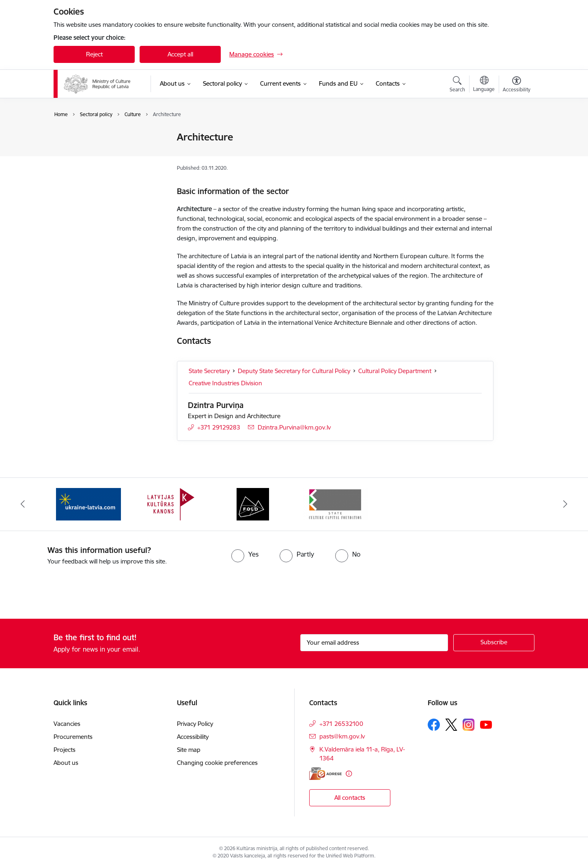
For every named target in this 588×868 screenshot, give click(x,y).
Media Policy (79, 166)
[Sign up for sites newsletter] (494, 643)
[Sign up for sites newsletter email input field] (374, 643)
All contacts (350, 798)
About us (66, 763)
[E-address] (325, 774)
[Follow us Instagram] (469, 724)
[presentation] (68, 589)
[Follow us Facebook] (434, 725)
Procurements (73, 737)
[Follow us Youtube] (486, 724)
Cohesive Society (85, 152)
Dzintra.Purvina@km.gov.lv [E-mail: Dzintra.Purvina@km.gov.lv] (294, 427)
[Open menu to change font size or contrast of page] (517, 85)
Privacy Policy (195, 724)
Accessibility (194, 737)
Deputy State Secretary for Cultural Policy (294, 371)
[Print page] (515, 134)
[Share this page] (515, 154)
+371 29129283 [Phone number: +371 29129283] (219, 427)
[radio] (245, 554)
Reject (94, 54)
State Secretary (209, 371)
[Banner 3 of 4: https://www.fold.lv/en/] (253, 504)
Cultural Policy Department (395, 371)
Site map (189, 750)
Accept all (180, 54)
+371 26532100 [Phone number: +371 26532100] (341, 724)
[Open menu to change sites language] (484, 85)
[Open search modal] (457, 85)
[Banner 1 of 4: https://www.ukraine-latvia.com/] (88, 504)
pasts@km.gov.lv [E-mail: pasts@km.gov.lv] (342, 736)
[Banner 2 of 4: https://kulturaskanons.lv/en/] (171, 504)
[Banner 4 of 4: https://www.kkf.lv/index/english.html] (335, 504)
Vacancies (67, 724)
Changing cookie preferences (217, 763)
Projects (65, 750)
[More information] (349, 774)
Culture (72, 138)
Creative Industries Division (225, 383)
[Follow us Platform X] (451, 725)
